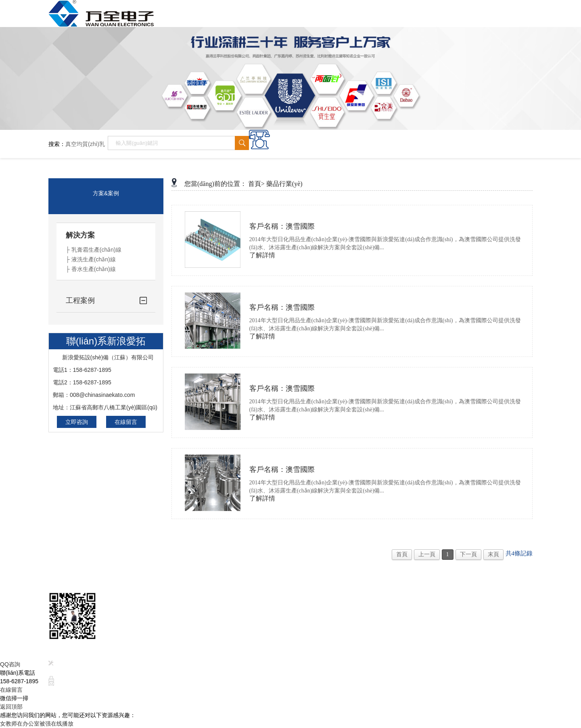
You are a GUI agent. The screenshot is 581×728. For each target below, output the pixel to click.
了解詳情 (262, 255)
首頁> (256, 184)
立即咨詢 (77, 422)
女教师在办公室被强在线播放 (37, 724)
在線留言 (126, 422)
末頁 (493, 554)
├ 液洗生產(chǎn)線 (91, 259)
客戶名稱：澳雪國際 (282, 226)
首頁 (402, 554)
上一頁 (427, 554)
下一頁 (468, 554)
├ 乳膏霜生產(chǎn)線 (94, 250)
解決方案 (80, 235)
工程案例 (80, 300)
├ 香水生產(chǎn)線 (91, 269)
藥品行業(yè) (284, 184)
